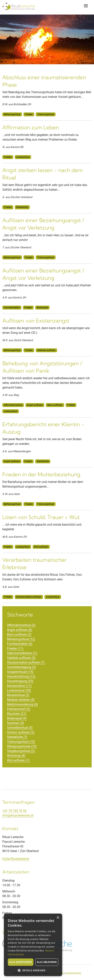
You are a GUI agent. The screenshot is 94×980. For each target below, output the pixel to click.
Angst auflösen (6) (20, 630)
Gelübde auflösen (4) (21, 658)
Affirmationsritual (13, 405)
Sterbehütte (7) (17, 737)
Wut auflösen (41, 547)
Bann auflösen (55, 405)
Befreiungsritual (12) (21, 639)
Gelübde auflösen (46, 350)
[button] (33, 970)
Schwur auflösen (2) (21, 732)
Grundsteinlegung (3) (21, 667)
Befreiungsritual (12, 114)
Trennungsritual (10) (21, 742)
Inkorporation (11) (19, 686)
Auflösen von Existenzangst (36, 321)
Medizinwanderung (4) (22, 704)
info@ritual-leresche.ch (18, 815)
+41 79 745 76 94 (14, 811)
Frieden (29, 114)
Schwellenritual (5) (20, 728)
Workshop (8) (16, 756)
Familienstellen (12, 308)
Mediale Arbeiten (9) (21, 700)
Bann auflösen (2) (19, 634)
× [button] (58, 918)
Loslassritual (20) (19, 690)
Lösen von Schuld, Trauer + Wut (41, 517)
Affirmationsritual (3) (21, 625)
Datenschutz (74, 973)
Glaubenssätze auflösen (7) (26, 662)
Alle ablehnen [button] (47, 962)
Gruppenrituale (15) (20, 672)
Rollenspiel (42, 308)
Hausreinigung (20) (20, 681)
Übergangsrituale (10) (22, 746)
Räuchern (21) (17, 714)
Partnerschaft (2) (19, 709)
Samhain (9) (16, 723)
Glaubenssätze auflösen (29, 597)
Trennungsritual (46, 114)
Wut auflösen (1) (18, 760)
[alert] (33, 945)
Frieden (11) (15, 648)
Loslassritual (23, 157)
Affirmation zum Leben (31, 127)
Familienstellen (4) (20, 644)
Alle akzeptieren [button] (21, 962)
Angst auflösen (35, 405)
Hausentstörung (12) (21, 676)
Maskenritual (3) (18, 695)
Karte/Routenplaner (16, 859)
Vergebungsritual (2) (21, 751)
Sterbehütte (22, 207)
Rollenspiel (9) (17, 718)
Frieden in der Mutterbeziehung (41, 474)
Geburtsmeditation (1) (22, 653)
